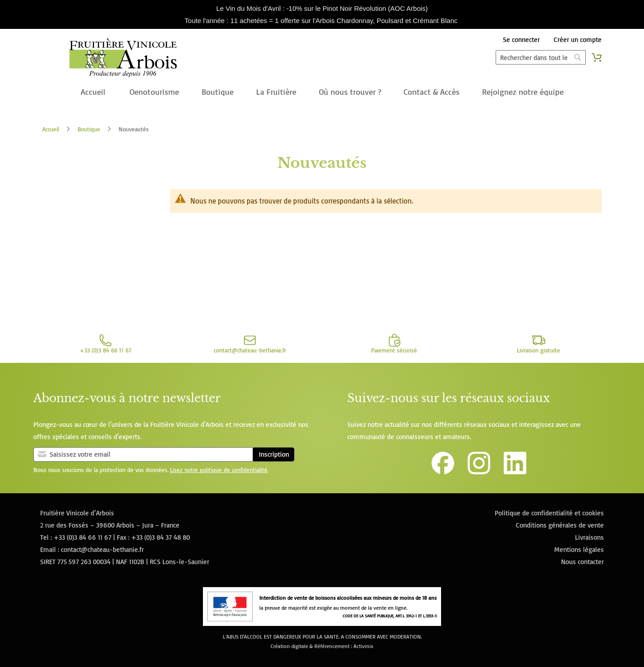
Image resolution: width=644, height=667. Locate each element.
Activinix (363, 646)
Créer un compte (578, 39)
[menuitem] (93, 93)
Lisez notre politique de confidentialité (219, 470)
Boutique (89, 129)
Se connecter (521, 39)
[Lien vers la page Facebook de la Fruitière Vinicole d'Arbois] (443, 472)
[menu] (322, 93)
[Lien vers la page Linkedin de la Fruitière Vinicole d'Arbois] (515, 472)
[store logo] (123, 60)
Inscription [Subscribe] (274, 454)
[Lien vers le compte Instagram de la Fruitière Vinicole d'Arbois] (479, 472)
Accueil (51, 129)
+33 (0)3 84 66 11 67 (83, 537)
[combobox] (541, 57)
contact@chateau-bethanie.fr (102, 549)
